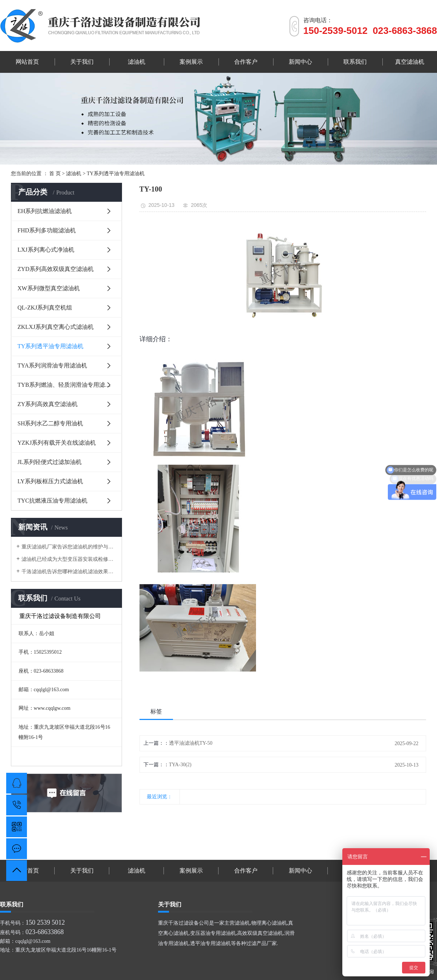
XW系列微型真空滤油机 (49, 288)
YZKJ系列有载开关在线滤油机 (57, 443)
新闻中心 (300, 62)
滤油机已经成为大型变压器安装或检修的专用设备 (69, 559)
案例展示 (191, 62)
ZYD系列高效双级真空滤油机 (56, 269)
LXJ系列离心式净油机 (46, 250)
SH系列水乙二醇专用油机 (50, 423)
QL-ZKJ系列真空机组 (45, 308)
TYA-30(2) (180, 765)
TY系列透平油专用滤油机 (116, 174)
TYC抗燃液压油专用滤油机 (52, 501)
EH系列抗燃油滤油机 (45, 211)
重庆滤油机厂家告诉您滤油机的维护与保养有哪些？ (69, 547)
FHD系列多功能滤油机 (47, 230)
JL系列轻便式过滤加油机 (50, 462)
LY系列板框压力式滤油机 (50, 481)
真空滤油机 (410, 62)
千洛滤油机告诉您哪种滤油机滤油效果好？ (69, 572)
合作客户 (246, 62)
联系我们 (355, 62)
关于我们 (82, 62)
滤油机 (137, 62)
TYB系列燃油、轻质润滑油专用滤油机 (67, 385)
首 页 (55, 174)
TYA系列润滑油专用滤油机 (52, 365)
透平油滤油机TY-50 (191, 743)
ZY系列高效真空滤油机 (48, 404)
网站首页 (27, 62)
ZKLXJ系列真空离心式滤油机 (56, 327)
